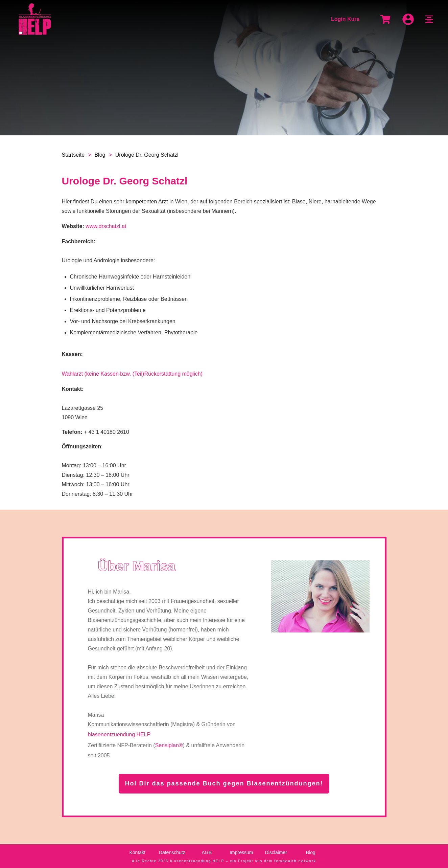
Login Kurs (345, 19)
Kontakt (137, 852)
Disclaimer (276, 852)
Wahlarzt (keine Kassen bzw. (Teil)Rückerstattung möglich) (132, 374)
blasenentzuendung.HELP (119, 735)
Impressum (241, 852)
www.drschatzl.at (106, 226)
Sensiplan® (169, 745)
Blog (311, 852)
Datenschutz (172, 852)
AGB (207, 852)
